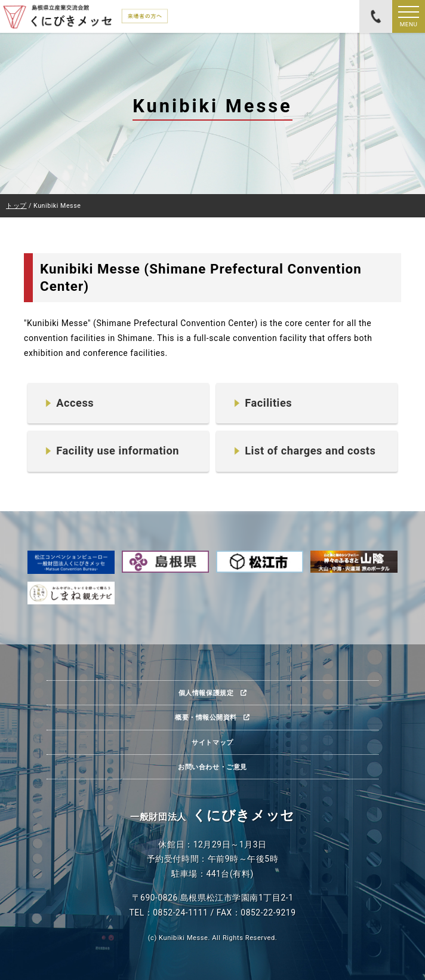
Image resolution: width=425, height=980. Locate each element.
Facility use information (118, 451)
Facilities (268, 403)
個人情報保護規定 (206, 693)
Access (75, 403)
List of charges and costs (310, 451)
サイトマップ (212, 742)
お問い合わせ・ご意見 (213, 767)
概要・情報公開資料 (206, 717)
